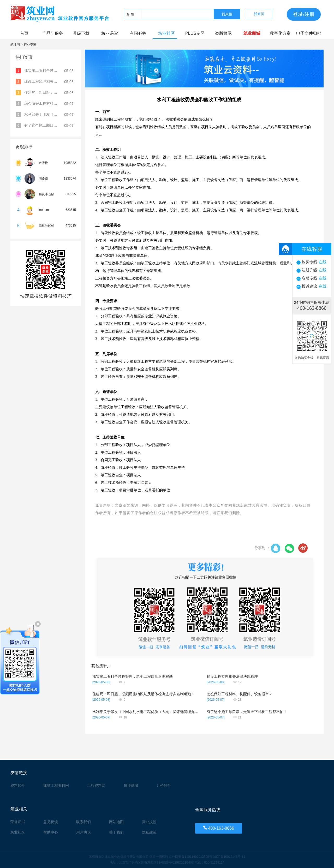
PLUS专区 (195, 33)
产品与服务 (53, 33)
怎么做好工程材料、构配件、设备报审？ (240, 694)
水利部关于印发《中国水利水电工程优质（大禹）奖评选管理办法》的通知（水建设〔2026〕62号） (146, 712)
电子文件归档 (309, 33)
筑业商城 (252, 33)
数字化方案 (280, 33)
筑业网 (16, 45)
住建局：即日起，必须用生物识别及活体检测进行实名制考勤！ (144, 694)
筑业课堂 (110, 33)
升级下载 (81, 33)
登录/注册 (304, 14)
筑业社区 (166, 33)
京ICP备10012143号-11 (229, 857)
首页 (24, 33)
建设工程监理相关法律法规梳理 (232, 676)
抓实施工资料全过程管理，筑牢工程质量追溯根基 (133, 676)
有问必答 (138, 33)
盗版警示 (223, 33)
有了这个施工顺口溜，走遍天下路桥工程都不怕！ (247, 712)
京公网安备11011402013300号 (190, 857)
